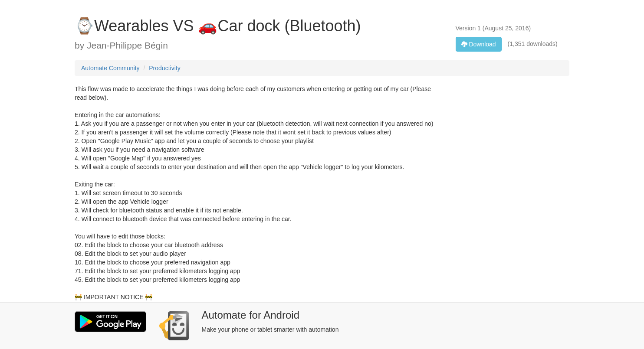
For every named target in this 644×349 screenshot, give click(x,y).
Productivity (164, 68)
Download (479, 44)
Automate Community (110, 68)
